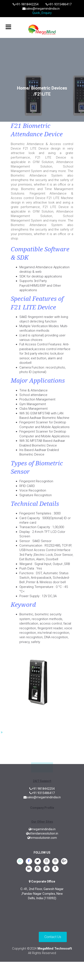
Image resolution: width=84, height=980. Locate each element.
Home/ (24, 88)
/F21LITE (42, 94)
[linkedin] (29, 869)
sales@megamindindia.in (41, 9)
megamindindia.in (42, 829)
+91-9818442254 (26, 4)
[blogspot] (55, 862)
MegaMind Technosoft (55, 949)
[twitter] (38, 862)
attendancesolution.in (42, 833)
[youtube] (47, 869)
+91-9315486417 (59, 4)
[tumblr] (55, 869)
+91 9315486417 (42, 793)
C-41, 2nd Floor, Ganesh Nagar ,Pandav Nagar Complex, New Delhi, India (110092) (42, 894)
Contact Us (53, 937)
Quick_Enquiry (42, 13)
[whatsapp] (20, 862)
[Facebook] (29, 862)
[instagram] (47, 862)
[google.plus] (64, 862)
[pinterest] (38, 869)
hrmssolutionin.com (42, 838)
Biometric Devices (49, 88)
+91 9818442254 (42, 789)
